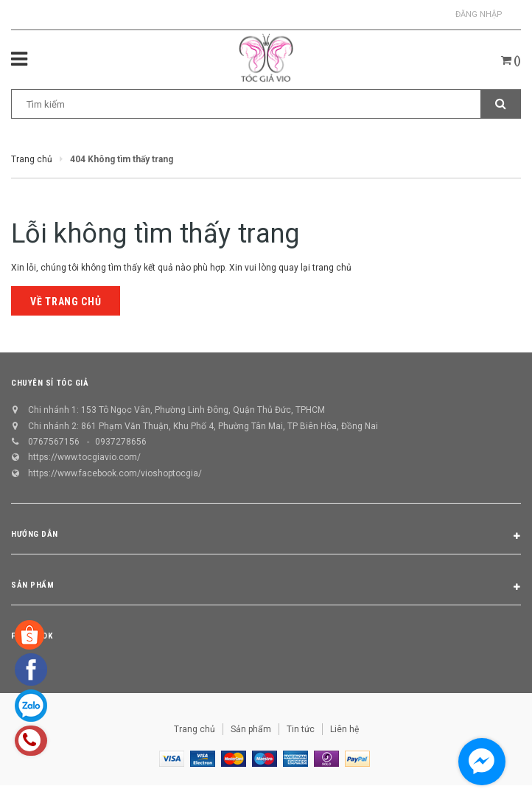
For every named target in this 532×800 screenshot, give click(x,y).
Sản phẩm (251, 729)
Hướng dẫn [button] (266, 537)
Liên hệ (344, 729)
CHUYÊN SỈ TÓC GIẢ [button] (50, 383)
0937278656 (121, 442)
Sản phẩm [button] (266, 588)
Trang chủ (195, 729)
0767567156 (54, 442)
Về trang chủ (66, 302)
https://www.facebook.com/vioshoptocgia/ (115, 473)
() (511, 60)
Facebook (32, 636)
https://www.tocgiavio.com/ (84, 457)
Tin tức (301, 729)
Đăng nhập (479, 14)
